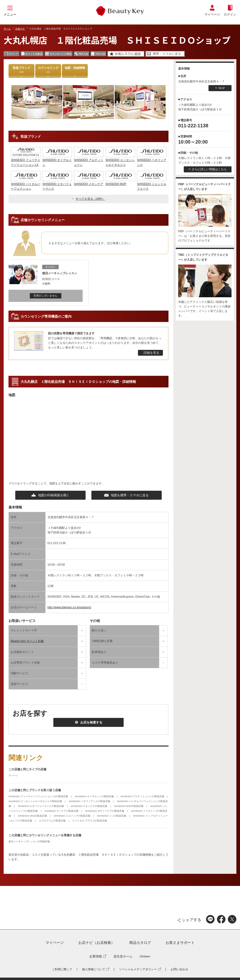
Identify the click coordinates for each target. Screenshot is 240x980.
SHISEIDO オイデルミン (57, 160)
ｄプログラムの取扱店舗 (52, 821)
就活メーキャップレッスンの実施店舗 (29, 841)
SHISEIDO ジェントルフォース (152, 184)
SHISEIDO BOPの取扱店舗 (129, 806)
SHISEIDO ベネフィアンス (152, 160)
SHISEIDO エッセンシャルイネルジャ (120, 160)
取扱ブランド (22, 70)
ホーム (7, 28)
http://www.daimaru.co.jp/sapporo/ (69, 607)
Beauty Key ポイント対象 (27, 641)
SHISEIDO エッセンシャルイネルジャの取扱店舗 (36, 801)
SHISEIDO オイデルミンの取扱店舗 (94, 796)
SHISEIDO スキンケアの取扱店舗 (89, 806)
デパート (13, 775)
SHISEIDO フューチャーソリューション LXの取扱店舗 (39, 796)
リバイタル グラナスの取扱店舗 (90, 821)
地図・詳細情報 (75, 70)
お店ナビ (20, 28)
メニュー (10, 14)
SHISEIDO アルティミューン (89, 160)
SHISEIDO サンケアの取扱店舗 (62, 811)
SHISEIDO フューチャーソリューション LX (26, 160)
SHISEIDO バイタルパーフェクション (26, 184)
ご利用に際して (62, 969)
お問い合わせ (179, 969)
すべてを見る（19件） (90, 199)
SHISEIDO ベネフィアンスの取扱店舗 (90, 801)
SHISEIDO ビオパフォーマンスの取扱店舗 (41, 806)
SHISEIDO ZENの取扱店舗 (33, 816)
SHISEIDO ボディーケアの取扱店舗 (105, 811)
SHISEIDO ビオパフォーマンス (57, 184)
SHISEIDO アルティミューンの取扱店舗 (143, 796)
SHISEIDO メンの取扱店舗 (112, 816)
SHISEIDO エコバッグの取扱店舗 (72, 816)
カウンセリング (48, 70)
